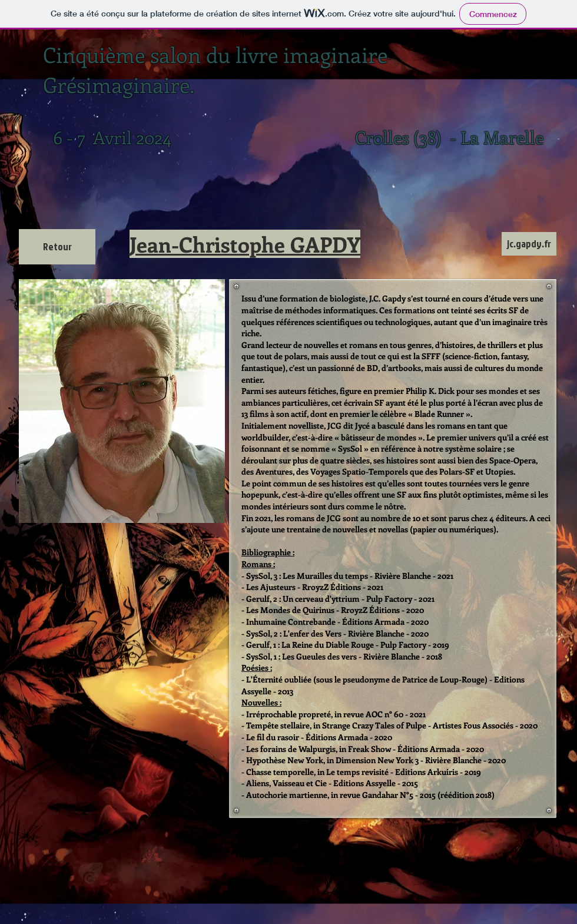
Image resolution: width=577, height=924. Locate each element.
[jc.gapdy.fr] (529, 244)
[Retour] (57, 247)
